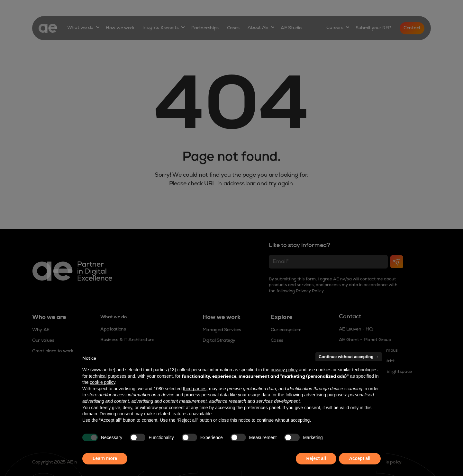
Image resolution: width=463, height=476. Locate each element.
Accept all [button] (360, 458)
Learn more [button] (105, 458)
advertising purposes (325, 395)
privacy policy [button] (284, 370)
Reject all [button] (316, 458)
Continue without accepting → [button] (349, 357)
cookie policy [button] (102, 382)
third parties (195, 389)
